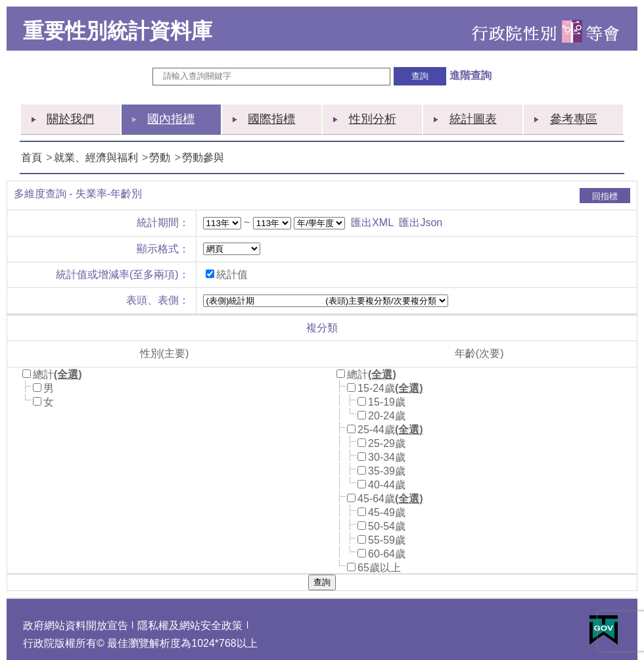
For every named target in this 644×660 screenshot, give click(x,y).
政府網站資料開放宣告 (76, 625)
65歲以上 (379, 568)
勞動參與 (203, 157)
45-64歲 (376, 499)
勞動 (160, 157)
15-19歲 (387, 402)
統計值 (232, 274)
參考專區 (574, 119)
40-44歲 (387, 485)
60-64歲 (387, 554)
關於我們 (70, 119)
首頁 (32, 157)
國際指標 (271, 119)
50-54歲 (387, 526)
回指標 (605, 196)
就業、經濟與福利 (96, 157)
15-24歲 (376, 388)
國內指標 (171, 119)
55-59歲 (387, 540)
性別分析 (373, 119)
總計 (43, 374)
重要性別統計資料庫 (118, 31)
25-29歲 (387, 443)
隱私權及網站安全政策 (190, 625)
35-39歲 (387, 471)
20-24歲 (387, 416)
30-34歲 (387, 457)
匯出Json (421, 223)
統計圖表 (473, 119)
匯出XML (372, 223)
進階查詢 (471, 75)
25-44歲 (376, 430)
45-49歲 (387, 512)
